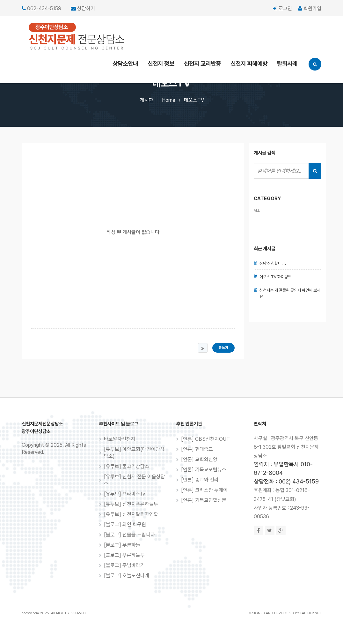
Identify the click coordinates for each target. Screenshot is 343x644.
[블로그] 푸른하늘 (122, 545)
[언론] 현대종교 (197, 449)
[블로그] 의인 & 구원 (125, 524)
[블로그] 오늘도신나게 (127, 576)
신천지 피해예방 (249, 64)
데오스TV (194, 100)
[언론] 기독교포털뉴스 (204, 470)
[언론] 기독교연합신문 (204, 500)
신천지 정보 (161, 64)
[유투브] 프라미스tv (124, 494)
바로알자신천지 (120, 439)
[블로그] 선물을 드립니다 (129, 535)
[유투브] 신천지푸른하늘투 (131, 504)
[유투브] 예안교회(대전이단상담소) (134, 453)
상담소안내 (125, 64)
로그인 (282, 8)
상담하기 (86, 8)
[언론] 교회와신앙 (199, 459)
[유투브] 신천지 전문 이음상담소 (135, 480)
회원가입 (310, 8)
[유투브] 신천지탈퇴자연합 (131, 514)
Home (169, 100)
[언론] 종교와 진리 (200, 480)
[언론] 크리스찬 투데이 (204, 490)
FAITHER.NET (311, 613)
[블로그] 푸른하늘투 (124, 555)
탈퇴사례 (287, 64)
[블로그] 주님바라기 (124, 565)
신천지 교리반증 (202, 64)
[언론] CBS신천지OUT (205, 439)
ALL (257, 210)
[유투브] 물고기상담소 (127, 466)
